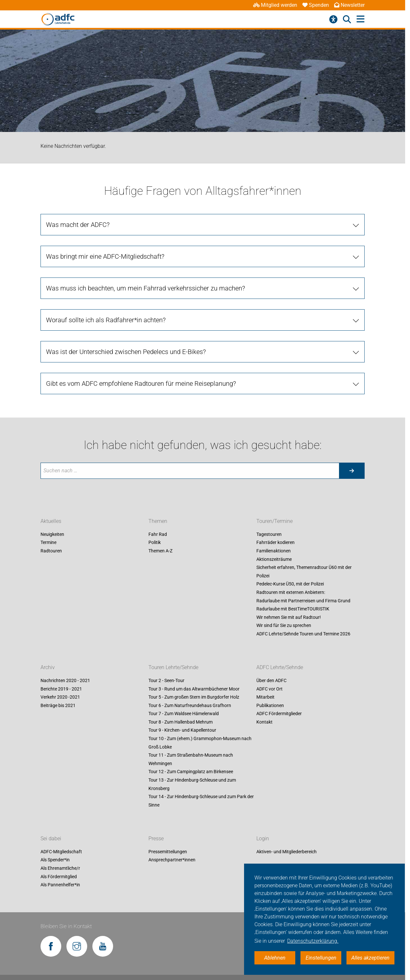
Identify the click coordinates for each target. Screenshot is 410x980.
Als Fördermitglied (59, 877)
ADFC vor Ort (269, 689)
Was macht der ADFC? (78, 225)
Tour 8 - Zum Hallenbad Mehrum (181, 722)
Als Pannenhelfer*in (60, 885)
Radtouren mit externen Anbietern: (291, 592)
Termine (48, 543)
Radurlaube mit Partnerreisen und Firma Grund (303, 601)
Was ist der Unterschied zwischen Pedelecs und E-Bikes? (126, 352)
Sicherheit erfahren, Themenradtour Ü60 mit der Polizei (304, 572)
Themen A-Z (160, 551)
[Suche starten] (352, 471)
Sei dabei (51, 838)
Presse (156, 838)
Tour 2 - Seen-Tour (166, 680)
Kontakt (264, 722)
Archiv (48, 667)
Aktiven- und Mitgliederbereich (287, 852)
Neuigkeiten (52, 534)
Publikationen (270, 705)
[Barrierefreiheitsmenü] (333, 19)
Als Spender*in (55, 860)
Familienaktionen (274, 551)
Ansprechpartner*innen (172, 860)
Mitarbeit (265, 697)
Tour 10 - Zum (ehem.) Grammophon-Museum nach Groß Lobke (200, 743)
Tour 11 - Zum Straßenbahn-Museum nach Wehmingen (191, 760)
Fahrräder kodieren (275, 543)
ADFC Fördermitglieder (279, 714)
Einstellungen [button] (321, 958)
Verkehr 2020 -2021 (60, 697)
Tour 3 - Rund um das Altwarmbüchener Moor (194, 689)
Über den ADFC (271, 680)
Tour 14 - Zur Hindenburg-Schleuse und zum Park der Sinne (201, 801)
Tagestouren (269, 534)
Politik (155, 543)
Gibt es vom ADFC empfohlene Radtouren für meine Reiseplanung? (141, 384)
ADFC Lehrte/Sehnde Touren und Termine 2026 (303, 634)
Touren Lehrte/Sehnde (173, 667)
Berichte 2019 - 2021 (61, 689)
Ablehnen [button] (275, 958)
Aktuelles (51, 521)
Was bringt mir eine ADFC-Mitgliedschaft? (105, 256)
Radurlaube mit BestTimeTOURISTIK (293, 609)
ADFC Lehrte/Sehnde (280, 667)
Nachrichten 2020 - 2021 (65, 680)
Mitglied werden (275, 5)
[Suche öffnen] (347, 19)
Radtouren (51, 551)
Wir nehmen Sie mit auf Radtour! (289, 617)
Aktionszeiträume (274, 559)
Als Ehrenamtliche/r (60, 868)
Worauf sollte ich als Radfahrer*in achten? (106, 320)
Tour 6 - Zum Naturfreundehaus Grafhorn (190, 705)
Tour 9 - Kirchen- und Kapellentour (182, 730)
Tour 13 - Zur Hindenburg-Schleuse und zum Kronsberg (192, 784)
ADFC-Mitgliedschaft (61, 852)
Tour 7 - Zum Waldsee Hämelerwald (184, 714)
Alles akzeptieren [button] (370, 958)
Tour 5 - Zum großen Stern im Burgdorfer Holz (194, 697)
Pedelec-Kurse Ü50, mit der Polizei (290, 584)
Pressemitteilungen (168, 852)
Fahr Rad (158, 534)
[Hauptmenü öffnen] (361, 19)
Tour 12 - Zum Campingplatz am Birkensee (191, 772)
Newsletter (349, 5)
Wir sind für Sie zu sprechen (284, 626)
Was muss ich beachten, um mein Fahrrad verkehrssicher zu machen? (146, 288)
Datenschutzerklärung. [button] (313, 941)
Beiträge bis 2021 (58, 705)
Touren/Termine (275, 521)
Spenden (316, 5)
